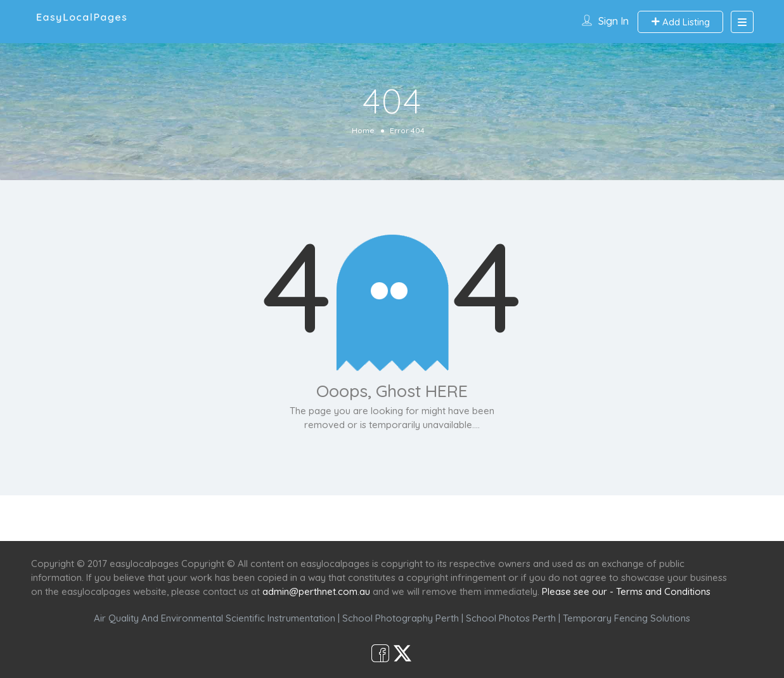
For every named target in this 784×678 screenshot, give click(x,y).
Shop (498, 518)
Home (363, 130)
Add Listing (680, 22)
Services (324, 518)
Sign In (614, 21)
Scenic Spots (394, 518)
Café (454, 518)
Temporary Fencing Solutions (627, 618)
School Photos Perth (511, 618)
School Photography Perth (401, 618)
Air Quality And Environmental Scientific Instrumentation (215, 618)
